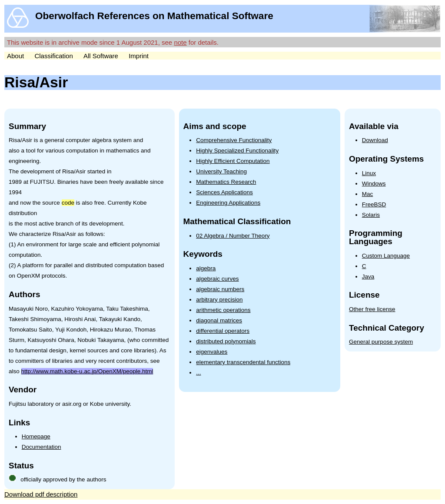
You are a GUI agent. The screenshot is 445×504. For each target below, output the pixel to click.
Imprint (139, 56)
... (198, 373)
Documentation (42, 447)
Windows (374, 184)
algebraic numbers (220, 289)
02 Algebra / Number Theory (233, 236)
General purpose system (381, 342)
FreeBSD (374, 204)
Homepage (36, 436)
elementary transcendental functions (243, 362)
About (15, 56)
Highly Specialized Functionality (237, 151)
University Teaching (221, 171)
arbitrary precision (219, 300)
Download (375, 140)
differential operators (223, 331)
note (180, 42)
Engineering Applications (228, 203)
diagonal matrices (219, 320)
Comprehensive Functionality (234, 140)
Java (368, 277)
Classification (53, 56)
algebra (206, 268)
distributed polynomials (226, 341)
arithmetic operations (223, 310)
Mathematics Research (226, 182)
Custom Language (386, 256)
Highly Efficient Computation (233, 161)
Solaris (371, 215)
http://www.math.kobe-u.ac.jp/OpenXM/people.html (87, 371)
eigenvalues (212, 352)
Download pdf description (41, 494)
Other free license (372, 309)
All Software (101, 56)
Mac (368, 194)
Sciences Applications (224, 192)
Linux (369, 173)
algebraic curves (217, 279)
